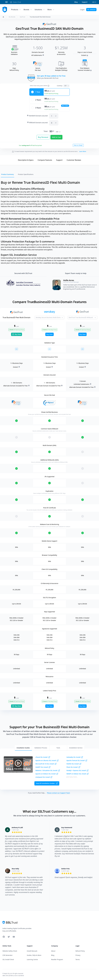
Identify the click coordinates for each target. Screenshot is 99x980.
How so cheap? (78, 145)
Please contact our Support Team (59, 793)
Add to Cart (56, 137)
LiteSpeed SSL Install (44, 777)
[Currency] (94, 2)
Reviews (74, 160)
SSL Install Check (8, 959)
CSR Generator (8, 955)
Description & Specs (26, 160)
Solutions (40, 10)
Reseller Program (57, 959)
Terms (78, 959)
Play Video (18, 764)
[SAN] (54, 116)
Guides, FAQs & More (34, 955)
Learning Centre (32, 959)
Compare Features (45, 160)
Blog (76, 2)
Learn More (83, 151)
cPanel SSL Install (43, 757)
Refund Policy (80, 951)
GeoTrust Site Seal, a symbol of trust (78, 234)
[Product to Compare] (50, 317)
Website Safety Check (10, 951)
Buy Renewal (43, 137)
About (53, 951)
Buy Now (17, 334)
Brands (28, 10)
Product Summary (8, 174)
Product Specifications (26, 174)
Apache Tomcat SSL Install (77, 761)
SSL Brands (12, 17)
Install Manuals (32, 951)
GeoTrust (22, 17)
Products (16, 10)
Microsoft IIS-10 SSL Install (46, 764)
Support (85, 2)
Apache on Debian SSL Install (47, 774)
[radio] (49, 92)
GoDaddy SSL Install (75, 757)
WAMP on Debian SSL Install (78, 774)
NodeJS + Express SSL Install (78, 770)
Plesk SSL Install (73, 767)
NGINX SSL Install (74, 764)
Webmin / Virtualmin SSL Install (48, 770)
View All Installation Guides (47, 783)
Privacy (78, 955)
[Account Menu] (82, 10)
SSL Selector (91, 10)
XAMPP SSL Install (43, 767)
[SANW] (54, 123)
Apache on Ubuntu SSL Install (47, 761)
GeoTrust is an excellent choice (18, 37)
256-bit (82, 192)
